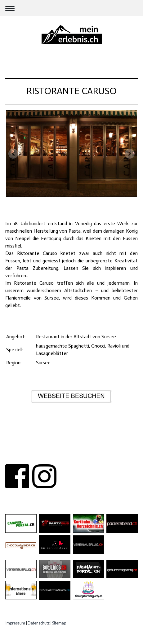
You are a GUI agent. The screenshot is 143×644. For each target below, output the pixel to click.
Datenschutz (39, 623)
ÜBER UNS (30, 457)
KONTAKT (56, 457)
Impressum (15, 623)
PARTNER (81, 457)
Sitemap (59, 623)
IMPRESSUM (111, 457)
